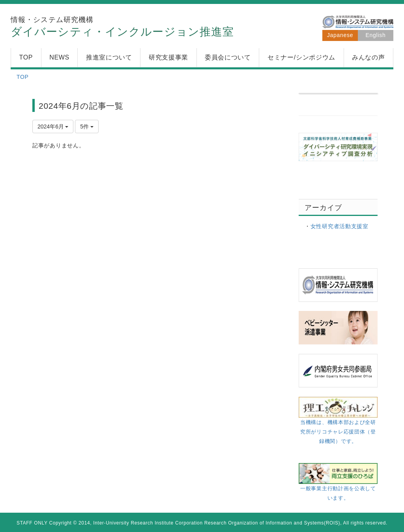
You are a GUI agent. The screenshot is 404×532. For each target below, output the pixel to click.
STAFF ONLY (32, 523)
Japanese (340, 35)
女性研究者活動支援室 (339, 226)
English (376, 35)
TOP (23, 77)
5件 (87, 126)
